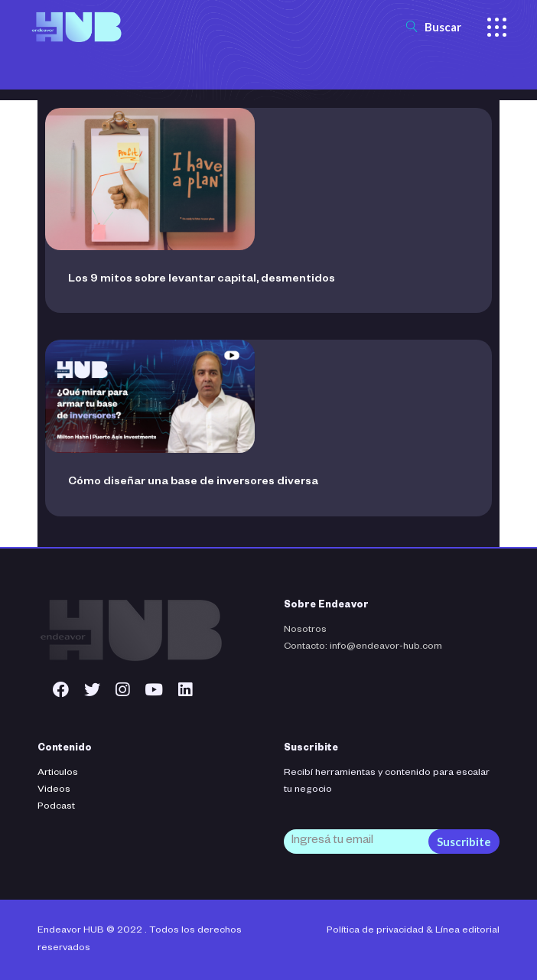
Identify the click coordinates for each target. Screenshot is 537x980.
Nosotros (305, 630)
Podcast (56, 807)
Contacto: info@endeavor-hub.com (363, 647)
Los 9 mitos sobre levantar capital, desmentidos (202, 280)
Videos (54, 790)
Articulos (58, 773)
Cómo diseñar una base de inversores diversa (193, 483)
